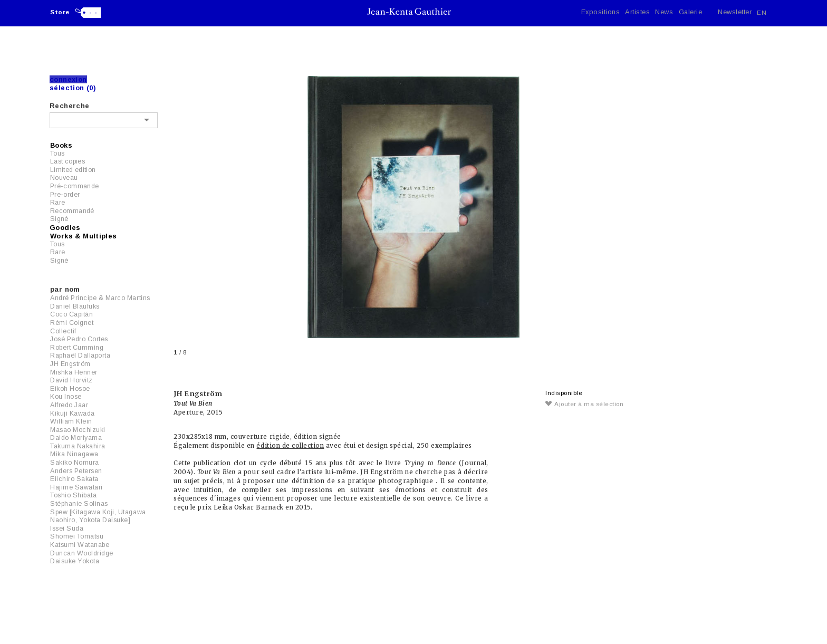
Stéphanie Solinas (79, 504)
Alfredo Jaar (69, 405)
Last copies (68, 161)
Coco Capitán (71, 314)
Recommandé (72, 211)
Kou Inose (66, 397)
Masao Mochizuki (78, 430)
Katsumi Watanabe (80, 545)
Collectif (63, 331)
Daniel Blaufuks (75, 306)
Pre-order (65, 195)
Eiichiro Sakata (74, 479)
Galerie (691, 12)
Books (61, 145)
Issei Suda (67, 528)
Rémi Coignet (72, 323)
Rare (57, 203)
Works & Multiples (84, 236)
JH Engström (70, 364)
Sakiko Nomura (75, 463)
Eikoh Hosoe (70, 389)
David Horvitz (71, 380)
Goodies (65, 228)
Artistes (637, 12)
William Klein (71, 421)
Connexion (68, 79)
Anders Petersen (76, 471)
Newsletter (735, 12)
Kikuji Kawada (73, 414)
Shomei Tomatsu (77, 536)
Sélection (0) (73, 88)
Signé (59, 219)
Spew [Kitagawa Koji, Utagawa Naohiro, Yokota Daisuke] (98, 516)
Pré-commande (74, 186)
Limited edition (73, 170)
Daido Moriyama (76, 438)
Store (60, 12)
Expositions (601, 12)
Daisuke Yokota (75, 561)
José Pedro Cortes (79, 339)
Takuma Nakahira (78, 446)
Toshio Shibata (73, 495)
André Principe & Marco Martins (100, 298)
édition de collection (290, 445)
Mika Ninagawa (74, 454)
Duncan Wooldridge (82, 553)
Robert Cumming (77, 348)
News (664, 12)
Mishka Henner (74, 372)
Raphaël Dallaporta (80, 355)
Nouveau (64, 178)
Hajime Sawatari (76, 487)
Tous (57, 153)
